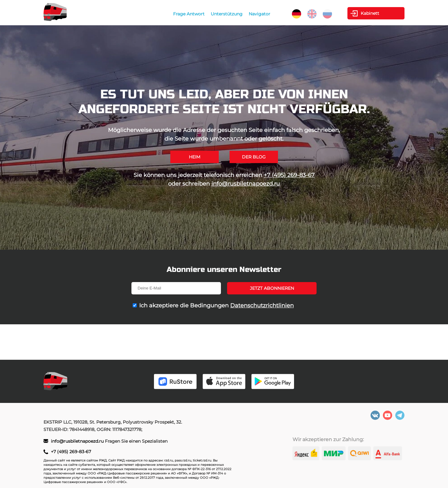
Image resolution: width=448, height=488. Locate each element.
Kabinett (370, 13)
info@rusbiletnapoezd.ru (246, 184)
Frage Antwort (189, 14)
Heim (195, 157)
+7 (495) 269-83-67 (289, 175)
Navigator (259, 14)
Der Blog (254, 157)
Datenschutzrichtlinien (262, 306)
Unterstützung (227, 14)
